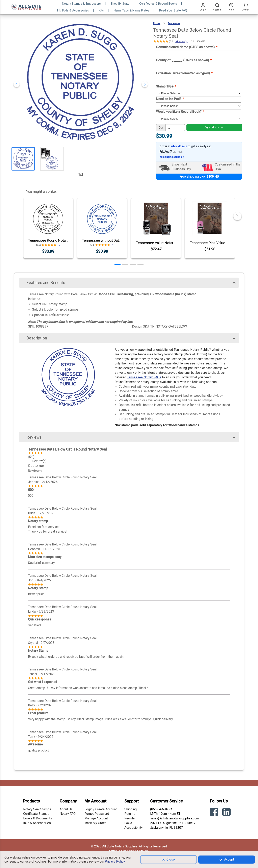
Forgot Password (97, 814)
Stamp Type (166, 86)
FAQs (128, 823)
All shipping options (172, 157)
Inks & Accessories (37, 823)
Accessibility (134, 828)
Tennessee (174, 23)
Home (157, 23)
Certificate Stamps (36, 814)
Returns (130, 814)
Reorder (130, 818)
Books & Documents (38, 818)
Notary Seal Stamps (37, 809)
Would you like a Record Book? (180, 112)
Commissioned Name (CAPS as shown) (186, 47)
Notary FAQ (68, 814)
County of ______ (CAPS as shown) (184, 60)
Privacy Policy (115, 861)
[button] (118, 264)
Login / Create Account (101, 809)
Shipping (131, 809)
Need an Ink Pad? (170, 99)
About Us (66, 809)
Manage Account (96, 818)
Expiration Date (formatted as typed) (184, 73)
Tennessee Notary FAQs (144, 377)
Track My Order (95, 823)
